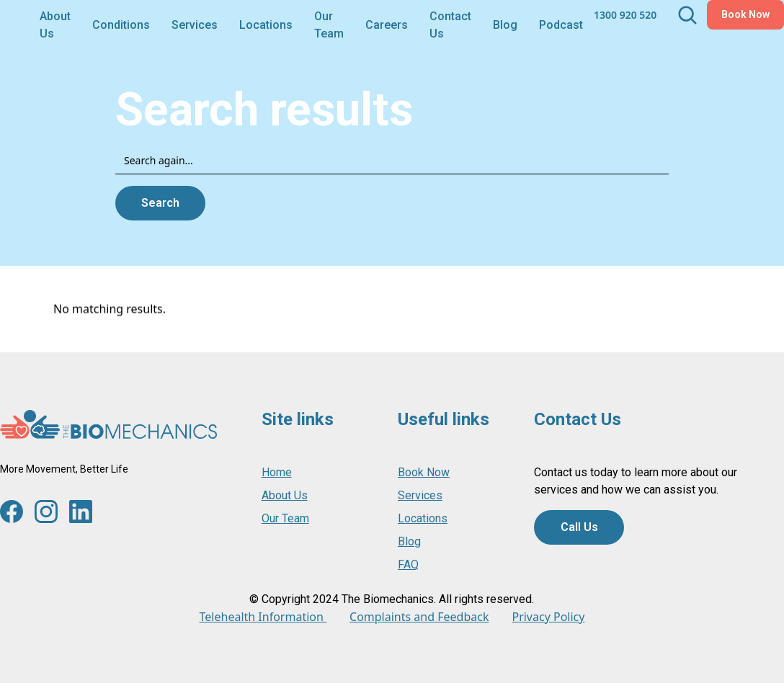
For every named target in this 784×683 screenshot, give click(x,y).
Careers (387, 25)
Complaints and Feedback (419, 617)
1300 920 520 (625, 15)
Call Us (579, 527)
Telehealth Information (263, 617)
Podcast (561, 25)
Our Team (329, 25)
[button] (121, 24)
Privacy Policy (548, 617)
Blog (505, 25)
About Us (55, 25)
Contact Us (450, 25)
